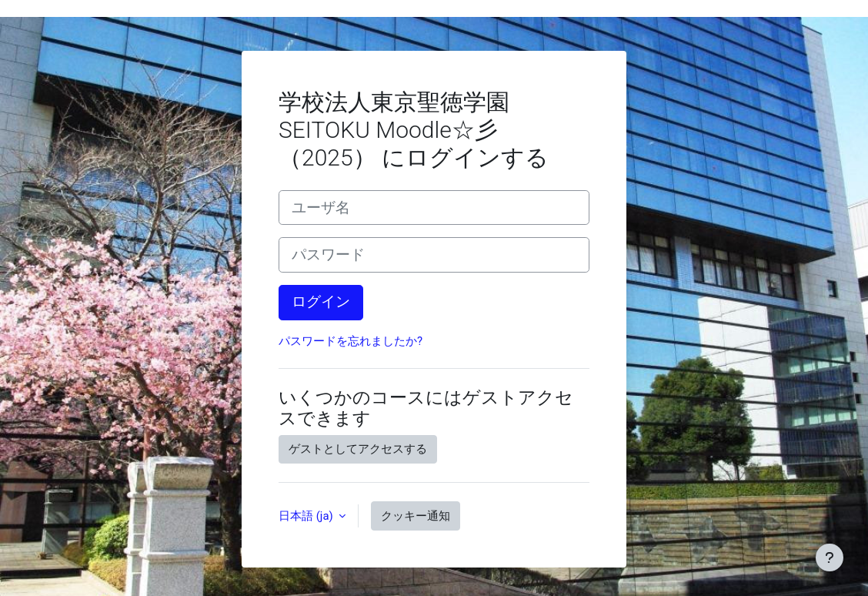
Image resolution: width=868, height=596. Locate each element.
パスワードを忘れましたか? (351, 341)
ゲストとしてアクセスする (358, 449)
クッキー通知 (416, 516)
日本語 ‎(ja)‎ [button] (307, 516)
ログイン (321, 302)
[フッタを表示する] (830, 557)
